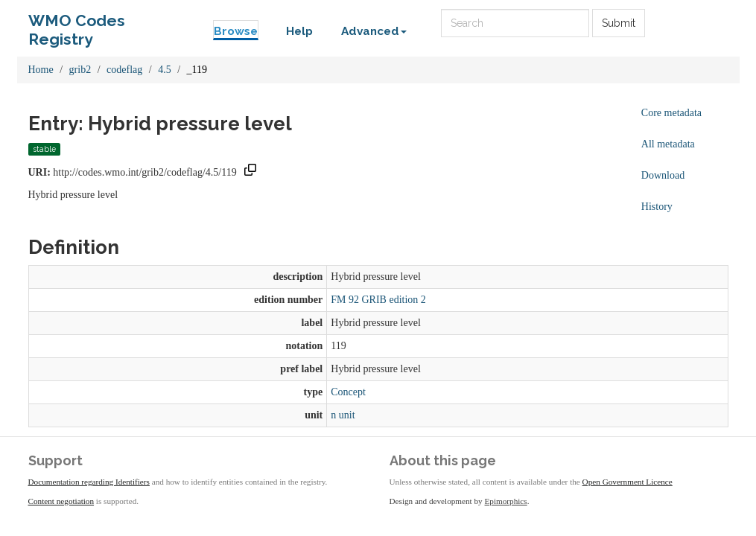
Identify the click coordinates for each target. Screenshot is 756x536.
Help (299, 31)
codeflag (124, 70)
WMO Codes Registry (77, 24)
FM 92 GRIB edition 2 (378, 300)
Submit (619, 23)
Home (41, 70)
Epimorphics (506, 501)
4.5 (165, 70)
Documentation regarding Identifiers (89, 482)
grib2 (80, 70)
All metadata (668, 144)
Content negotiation (61, 501)
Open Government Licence (628, 482)
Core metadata (671, 113)
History (657, 207)
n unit (343, 415)
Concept (348, 392)
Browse (236, 31)
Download (663, 175)
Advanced (374, 31)
